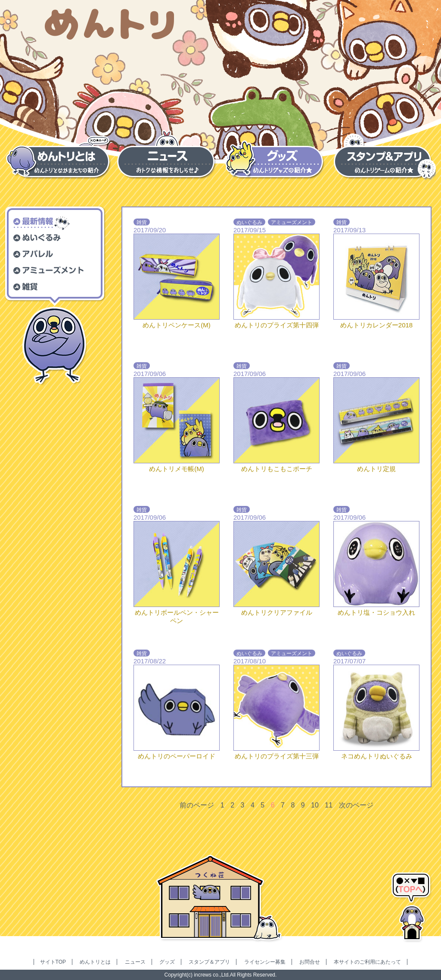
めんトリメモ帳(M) (177, 469)
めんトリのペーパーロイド (177, 756)
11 (329, 805)
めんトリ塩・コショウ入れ (376, 612)
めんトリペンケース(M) (177, 325)
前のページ (197, 805)
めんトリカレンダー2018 (376, 325)
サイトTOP (53, 962)
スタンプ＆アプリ (209, 962)
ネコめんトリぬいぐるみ (377, 756)
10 (315, 805)
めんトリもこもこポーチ (277, 469)
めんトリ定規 (376, 469)
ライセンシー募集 (265, 962)
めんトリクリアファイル (277, 612)
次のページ (356, 805)
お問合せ (310, 962)
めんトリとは (95, 962)
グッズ (167, 962)
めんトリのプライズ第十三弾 (277, 756)
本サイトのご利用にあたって (367, 962)
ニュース (135, 962)
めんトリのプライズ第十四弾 (277, 325)
